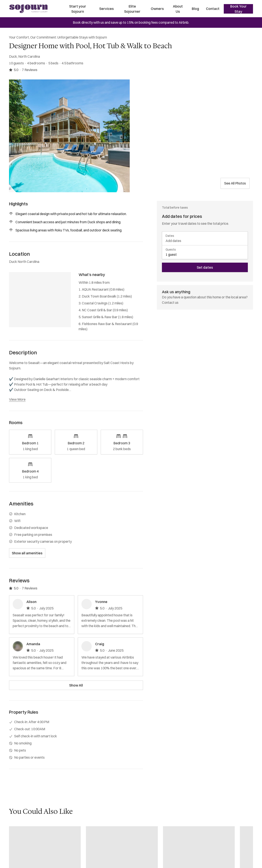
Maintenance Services (26, 840)
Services (107, 9)
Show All (76, 685)
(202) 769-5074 (108, 825)
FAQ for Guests (21, 856)
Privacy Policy (20, 864)
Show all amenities (27, 553)
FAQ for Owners (21, 848)
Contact (213, 9)
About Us (178, 9)
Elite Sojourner (132, 9)
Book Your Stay (238, 9)
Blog (195, 9)
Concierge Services (24, 833)
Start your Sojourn (78, 9)
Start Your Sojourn (23, 817)
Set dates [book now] (205, 267)
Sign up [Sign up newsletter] (216, 851)
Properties (17, 825)
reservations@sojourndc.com (119, 817)
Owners (157, 9)
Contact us (170, 302)
